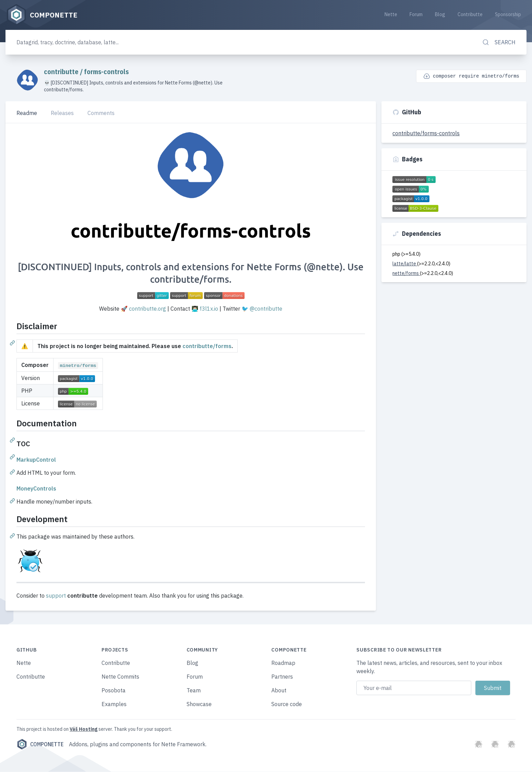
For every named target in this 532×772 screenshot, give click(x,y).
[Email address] (414, 688)
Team (194, 691)
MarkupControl (36, 460)
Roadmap (283, 663)
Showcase (199, 704)
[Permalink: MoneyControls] (13, 501)
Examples (114, 704)
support (56, 596)
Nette (391, 14)
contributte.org (147, 309)
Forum (416, 14)
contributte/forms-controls (426, 134)
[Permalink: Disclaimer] (13, 343)
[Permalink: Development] (13, 536)
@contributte (266, 309)
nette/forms (406, 274)
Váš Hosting (84, 729)
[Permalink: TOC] (13, 457)
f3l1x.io (209, 309)
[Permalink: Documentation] (13, 440)
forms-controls (106, 72)
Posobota (114, 691)
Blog (440, 14)
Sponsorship (508, 14)
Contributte (470, 14)
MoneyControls (36, 489)
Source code (287, 704)
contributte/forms (207, 346)
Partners (282, 677)
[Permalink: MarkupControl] (13, 472)
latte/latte (405, 264)
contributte (62, 72)
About (279, 691)
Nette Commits (120, 677)
